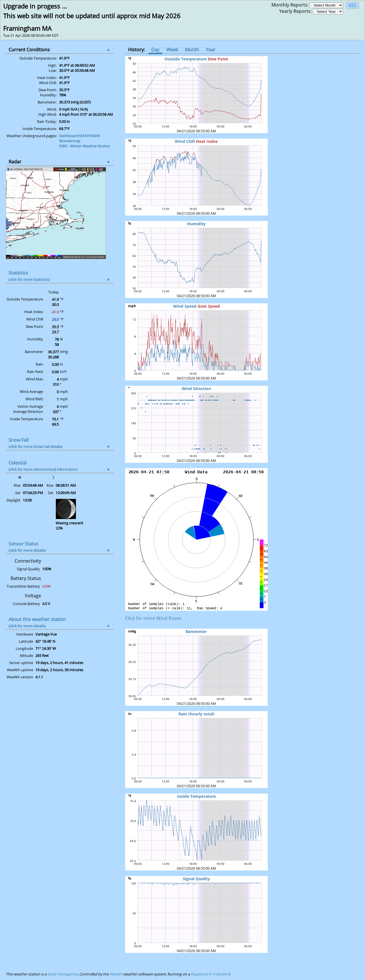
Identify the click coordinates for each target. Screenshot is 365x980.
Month (192, 50)
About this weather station (37, 622)
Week (172, 50)
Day (155, 50)
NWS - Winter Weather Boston (85, 146)
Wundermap (70, 141)
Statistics (29, 276)
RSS (352, 5)
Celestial (43, 466)
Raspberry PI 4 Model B (210, 974)
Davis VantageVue (62, 974)
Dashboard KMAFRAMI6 (79, 136)
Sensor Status (27, 547)
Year (211, 50)
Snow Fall (36, 443)
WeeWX (116, 974)
